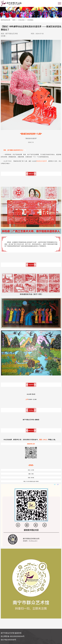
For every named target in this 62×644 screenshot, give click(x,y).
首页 (14, 20)
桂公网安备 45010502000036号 (13, 636)
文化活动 (21, 20)
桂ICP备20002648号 (8, 640)
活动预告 (30, 20)
